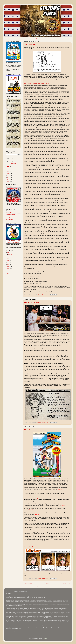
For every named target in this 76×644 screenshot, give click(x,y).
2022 (8, 172)
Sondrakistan (9, 218)
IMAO (7, 216)
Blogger (46, 639)
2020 (8, 176)
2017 (8, 181)
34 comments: (45, 422)
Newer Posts (28, 583)
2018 (8, 179)
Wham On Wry (29, 430)
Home (48, 583)
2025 (8, 166)
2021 (8, 174)
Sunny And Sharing (30, 44)
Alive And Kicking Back (32, 302)
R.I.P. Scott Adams (12, 163)
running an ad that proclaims (35, 498)
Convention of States (10, 214)
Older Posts (67, 583)
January (10, 162)
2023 (8, 170)
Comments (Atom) (34, 586)
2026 (8, 160)
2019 (8, 177)
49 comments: (45, 578)
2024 (8, 168)
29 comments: (45, 295)
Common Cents (9, 213)
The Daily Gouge (9, 219)
